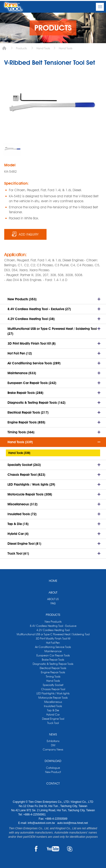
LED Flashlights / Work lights (53, 693)
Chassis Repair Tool (53, 689)
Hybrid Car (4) (18, 534)
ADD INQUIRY (29, 234)
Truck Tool (53, 723)
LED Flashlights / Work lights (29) (31, 484)
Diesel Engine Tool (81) (24, 544)
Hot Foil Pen (53, 643)
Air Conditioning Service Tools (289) (34, 363)
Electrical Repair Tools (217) (28, 412)
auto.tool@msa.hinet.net (72, 823)
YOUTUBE (53, 849)
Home (4, 48)
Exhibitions (53, 741)
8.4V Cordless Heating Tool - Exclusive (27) (39, 309)
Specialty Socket (53, 685)
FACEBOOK (36, 849)
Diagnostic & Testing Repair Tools (53, 664)
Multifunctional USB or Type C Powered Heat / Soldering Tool (53, 634)
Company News (53, 749)
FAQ (53, 603)
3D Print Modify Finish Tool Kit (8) (31, 343)
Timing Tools (53, 676)
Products (21, 48)
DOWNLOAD (53, 761)
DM (53, 745)
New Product (53, 772)
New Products (53, 622)
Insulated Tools (53, 706)
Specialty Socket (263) (24, 465)
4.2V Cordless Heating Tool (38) (31, 319)
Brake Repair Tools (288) (25, 393)
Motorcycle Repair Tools (53, 698)
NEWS (53, 734)
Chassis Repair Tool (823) (26, 475)
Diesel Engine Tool (53, 719)
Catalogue (53, 768)
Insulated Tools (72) (22, 514)
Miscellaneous (53, 702)
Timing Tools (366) (21, 432)
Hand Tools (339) (20, 442)
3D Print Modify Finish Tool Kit (53, 638)
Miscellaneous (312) (22, 504)
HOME (53, 581)
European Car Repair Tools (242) (32, 383)
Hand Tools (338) (19, 453)
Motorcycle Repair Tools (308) (30, 494)
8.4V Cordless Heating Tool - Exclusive (53, 626)
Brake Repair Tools (53, 660)
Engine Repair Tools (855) (26, 422)
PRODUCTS (53, 615)
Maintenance (53, 651)
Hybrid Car (53, 714)
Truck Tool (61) (18, 553)
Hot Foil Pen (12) (20, 353)
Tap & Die (53, 710)
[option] (12, 149)
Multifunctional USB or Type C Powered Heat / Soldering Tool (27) (52, 331)
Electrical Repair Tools (53, 668)
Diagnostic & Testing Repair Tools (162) (36, 403)
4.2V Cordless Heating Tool (53, 630)
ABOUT (53, 592)
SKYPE (70, 849)
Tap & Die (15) (18, 524)
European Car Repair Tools (53, 655)
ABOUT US (53, 599)
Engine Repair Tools (53, 672)
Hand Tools (43, 48)
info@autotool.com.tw (42, 823)
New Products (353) (22, 299)
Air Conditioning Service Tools (53, 647)
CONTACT (53, 783)
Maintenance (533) (22, 373)
